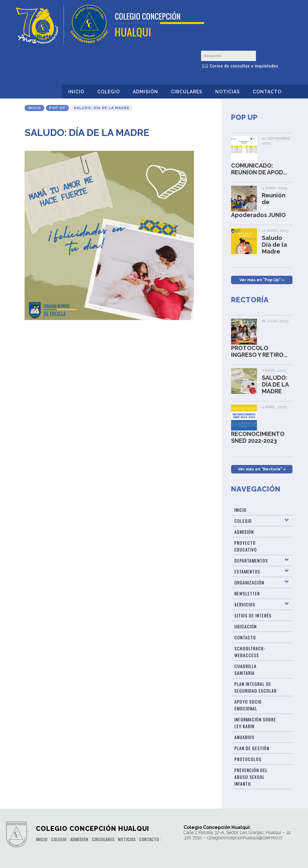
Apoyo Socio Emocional (248, 705)
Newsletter (247, 593)
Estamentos (247, 571)
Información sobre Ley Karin (255, 723)
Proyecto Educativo (246, 546)
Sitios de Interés (253, 615)
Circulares (187, 92)
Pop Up (57, 108)
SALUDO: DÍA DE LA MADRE (275, 384)
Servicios (245, 604)
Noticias (228, 92)
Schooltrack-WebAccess (250, 652)
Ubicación (245, 626)
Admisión (145, 92)
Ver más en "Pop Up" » (262, 280)
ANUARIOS (244, 737)
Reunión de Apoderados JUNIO (258, 205)
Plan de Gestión (252, 748)
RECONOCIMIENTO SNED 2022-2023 (258, 437)
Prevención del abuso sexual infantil (251, 777)
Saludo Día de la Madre (274, 245)
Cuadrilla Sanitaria (245, 669)
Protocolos (248, 759)
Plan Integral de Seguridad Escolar (255, 687)
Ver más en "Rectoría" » (262, 469)
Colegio (109, 92)
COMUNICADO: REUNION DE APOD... (259, 169)
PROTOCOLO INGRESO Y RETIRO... (259, 351)
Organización (249, 582)
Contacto (267, 92)
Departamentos (251, 560)
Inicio (76, 92)
